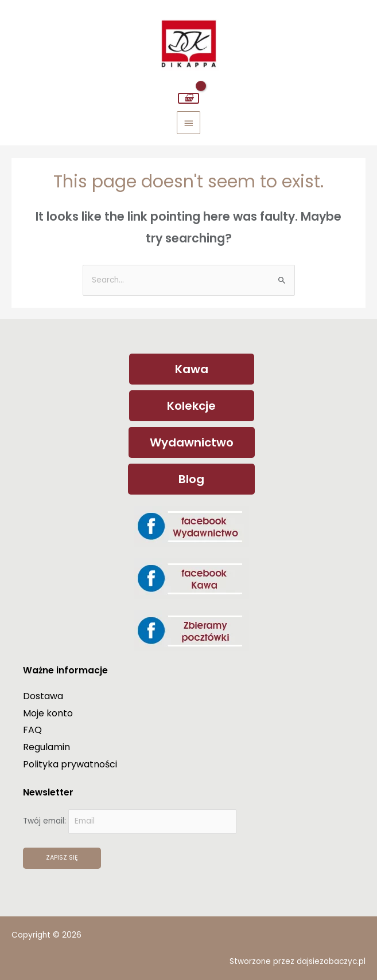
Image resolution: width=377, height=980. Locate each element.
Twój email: (130, 821)
